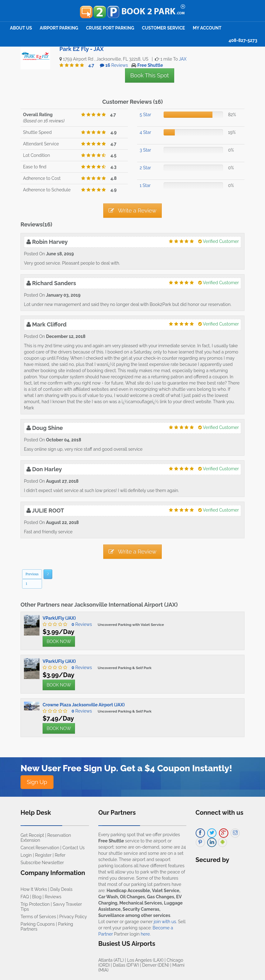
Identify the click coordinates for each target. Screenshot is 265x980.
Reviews (80, 624)
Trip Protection (35, 904)
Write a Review (132, 210)
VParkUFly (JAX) (59, 618)
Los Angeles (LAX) (145, 960)
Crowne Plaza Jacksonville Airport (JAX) (84, 705)
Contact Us (74, 848)
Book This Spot (150, 75)
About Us (21, 28)
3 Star (145, 150)
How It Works (34, 889)
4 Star (145, 132)
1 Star (145, 185)
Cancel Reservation (40, 848)
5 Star (145, 115)
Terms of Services (38, 917)
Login (26, 855)
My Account (207, 28)
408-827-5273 (243, 40)
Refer (60, 855)
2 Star (145, 168)
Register (43, 855)
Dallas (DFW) (126, 965)
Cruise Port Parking (110, 28)
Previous (32, 574)
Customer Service (163, 28)
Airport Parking (59, 28)
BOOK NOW (59, 641)
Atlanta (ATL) (111, 960)
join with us (165, 922)
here (145, 934)
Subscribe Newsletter (42, 863)
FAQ (25, 897)
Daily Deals (61, 889)
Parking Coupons (38, 924)
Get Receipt (32, 835)
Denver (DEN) (156, 965)
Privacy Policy (73, 917)
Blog (37, 897)
